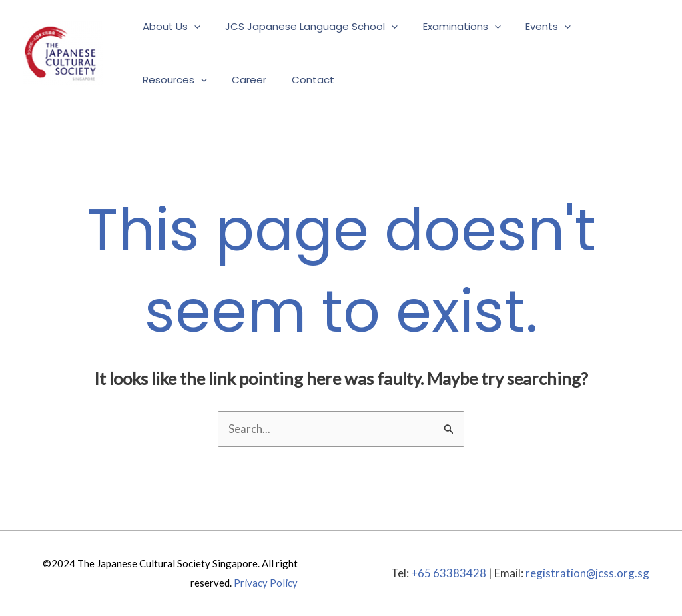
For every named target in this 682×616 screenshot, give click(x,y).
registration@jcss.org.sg (587, 573)
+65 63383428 (448, 573)
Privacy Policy (266, 583)
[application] (191, 27)
